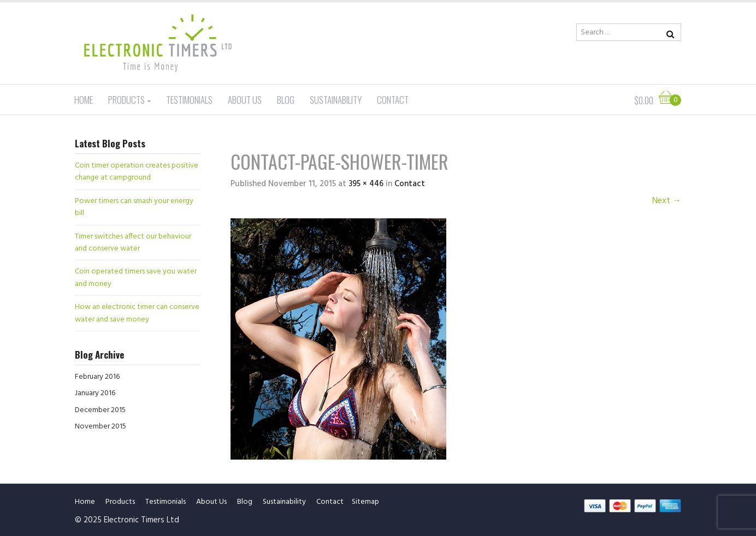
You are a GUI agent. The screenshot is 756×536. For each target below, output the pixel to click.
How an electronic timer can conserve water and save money (137, 313)
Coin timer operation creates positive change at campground (137, 172)
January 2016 (95, 393)
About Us (245, 100)
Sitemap (365, 502)
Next (667, 201)
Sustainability (336, 100)
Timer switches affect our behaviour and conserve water (133, 243)
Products (126, 100)
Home (84, 100)
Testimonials (189, 100)
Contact (393, 100)
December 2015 (100, 410)
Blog (286, 100)
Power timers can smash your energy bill (134, 207)
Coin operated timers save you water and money (136, 278)
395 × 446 (366, 184)
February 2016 (97, 377)
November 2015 (101, 427)
